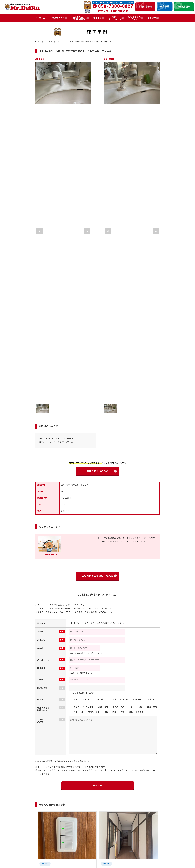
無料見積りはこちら (99, 471)
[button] (39, 231)
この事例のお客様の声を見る (99, 576)
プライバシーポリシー (64, 612)
